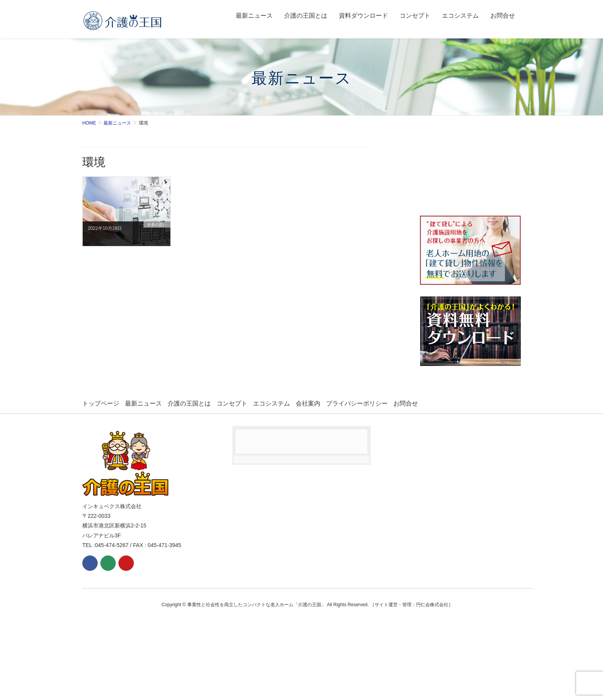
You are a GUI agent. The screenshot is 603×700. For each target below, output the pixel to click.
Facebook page (301, 441)
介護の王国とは (189, 403)
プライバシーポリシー (357, 403)
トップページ (101, 403)
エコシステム (272, 403)
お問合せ (406, 403)
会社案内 (308, 403)
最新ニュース (143, 403)
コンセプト (232, 403)
